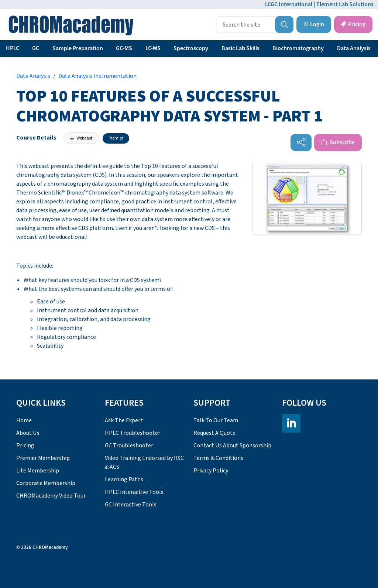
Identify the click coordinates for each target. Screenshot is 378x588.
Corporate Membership (46, 483)
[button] (284, 25)
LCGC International (289, 4)
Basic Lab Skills (240, 48)
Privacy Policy (211, 471)
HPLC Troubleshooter (133, 433)
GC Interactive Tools (131, 505)
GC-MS (124, 48)
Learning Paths (124, 479)
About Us (28, 433)
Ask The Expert (124, 420)
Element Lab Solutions (345, 4)
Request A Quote (214, 433)
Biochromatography (298, 48)
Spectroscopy (191, 48)
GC (36, 48)
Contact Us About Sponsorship (232, 446)
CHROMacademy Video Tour (51, 496)
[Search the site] (256, 25)
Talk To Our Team (216, 420)
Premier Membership (43, 458)
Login (314, 24)
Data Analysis (354, 48)
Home (24, 420)
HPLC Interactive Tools (134, 492)
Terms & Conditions (218, 458)
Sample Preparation (78, 48)
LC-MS (153, 48)
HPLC (13, 48)
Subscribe (338, 142)
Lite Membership (38, 471)
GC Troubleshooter (129, 446)
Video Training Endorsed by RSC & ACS (144, 463)
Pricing (353, 24)
